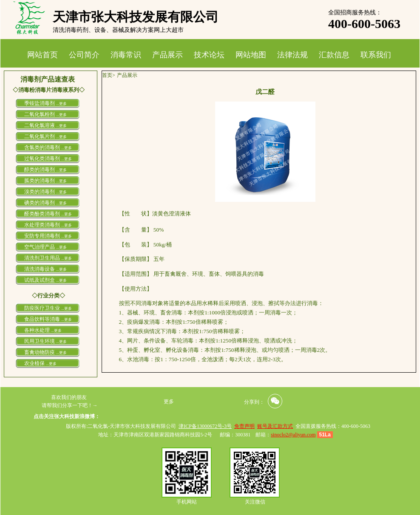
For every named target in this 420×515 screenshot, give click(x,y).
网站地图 (251, 55)
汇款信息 (334, 55)
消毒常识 (126, 55)
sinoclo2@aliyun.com (293, 435)
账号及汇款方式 (275, 426)
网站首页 (43, 55)
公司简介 (84, 55)
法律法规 (292, 55)
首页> (109, 75)
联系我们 (376, 55)
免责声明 (244, 426)
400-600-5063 (364, 24)
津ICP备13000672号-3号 (205, 426)
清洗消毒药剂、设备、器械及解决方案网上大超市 (118, 30)
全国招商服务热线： (355, 13)
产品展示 (167, 55)
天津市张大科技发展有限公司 (136, 17)
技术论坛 (209, 55)
